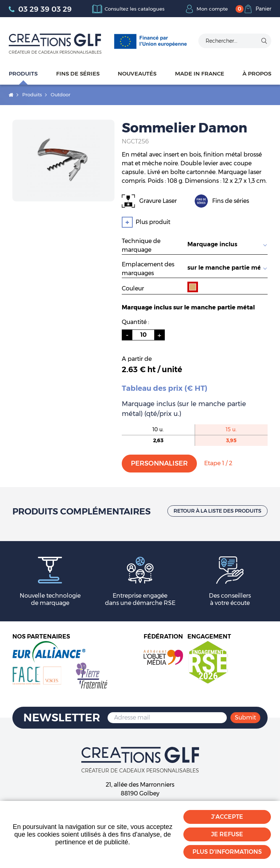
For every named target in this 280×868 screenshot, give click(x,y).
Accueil (11, 95)
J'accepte (227, 817)
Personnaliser (159, 463)
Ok (264, 41)
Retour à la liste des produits (217, 511)
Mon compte (211, 9)
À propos (257, 74)
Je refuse (227, 834)
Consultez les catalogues (134, 9)
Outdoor (61, 94)
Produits (23, 74)
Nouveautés (137, 74)
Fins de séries (78, 74)
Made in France (200, 74)
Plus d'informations (227, 852)
